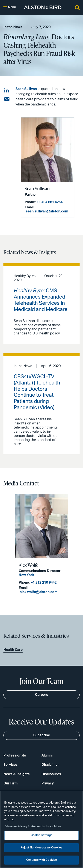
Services (11, 765)
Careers (42, 695)
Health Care (13, 650)
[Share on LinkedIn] (7, 91)
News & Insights (17, 774)
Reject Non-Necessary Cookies (42, 848)
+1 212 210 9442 (44, 583)
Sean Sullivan (26, 89)
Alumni (47, 755)
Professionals (15, 755)
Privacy (48, 783)
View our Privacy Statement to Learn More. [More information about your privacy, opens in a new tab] (34, 827)
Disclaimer (50, 765)
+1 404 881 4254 (50, 202)
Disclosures (51, 774)
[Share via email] (7, 99)
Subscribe (42, 735)
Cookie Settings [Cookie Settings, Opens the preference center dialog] (42, 835)
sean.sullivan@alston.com (47, 211)
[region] (41, 829)
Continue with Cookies (42, 860)
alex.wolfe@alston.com (39, 592)
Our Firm (11, 783)
